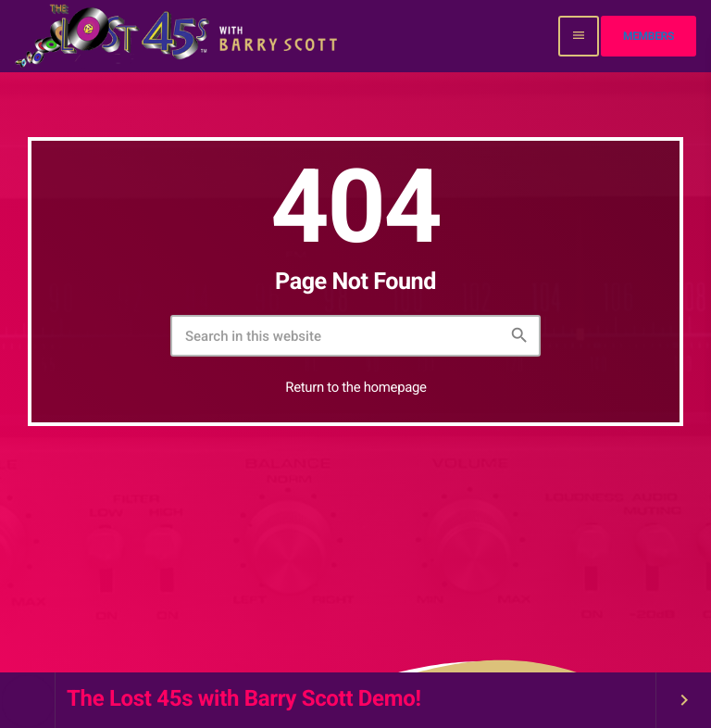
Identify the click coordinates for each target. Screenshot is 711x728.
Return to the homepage (355, 387)
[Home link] (178, 36)
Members (649, 36)
